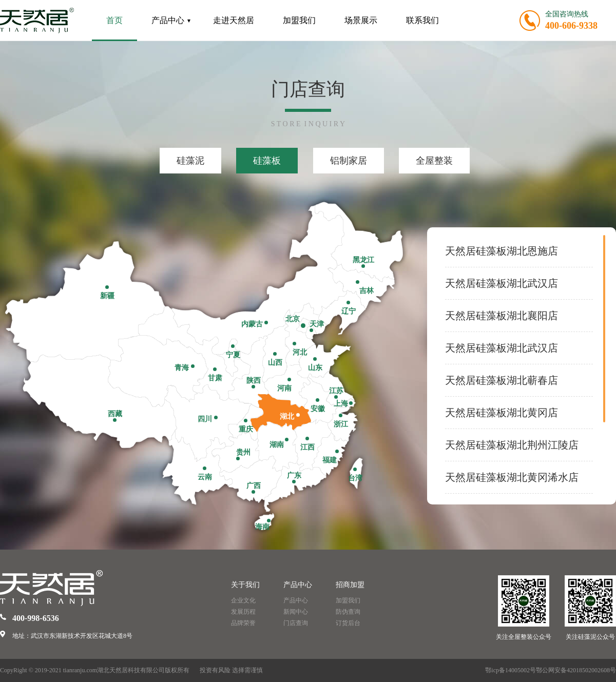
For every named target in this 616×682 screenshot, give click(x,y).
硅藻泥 (190, 161)
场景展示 (361, 20)
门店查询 (296, 623)
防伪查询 (348, 612)
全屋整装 (434, 161)
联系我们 (422, 20)
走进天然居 (234, 20)
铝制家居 (349, 161)
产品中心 (171, 20)
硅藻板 (267, 161)
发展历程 (243, 612)
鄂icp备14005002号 (511, 670)
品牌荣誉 (243, 623)
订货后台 (348, 623)
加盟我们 (299, 20)
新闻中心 (296, 612)
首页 (114, 20)
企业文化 (243, 600)
